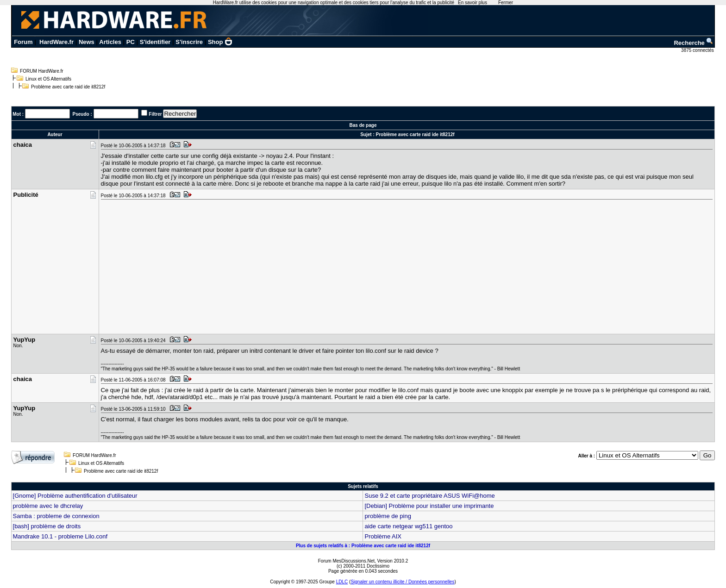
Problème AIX (383, 536)
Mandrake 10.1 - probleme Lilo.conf (60, 536)
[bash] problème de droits (47, 526)
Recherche (694, 43)
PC (131, 42)
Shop (220, 42)
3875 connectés (698, 50)
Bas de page (363, 125)
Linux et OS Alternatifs (48, 79)
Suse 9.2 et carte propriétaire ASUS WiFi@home (429, 496)
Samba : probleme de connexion (56, 516)
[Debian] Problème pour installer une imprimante (429, 506)
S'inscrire (189, 42)
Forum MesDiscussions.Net (346, 561)
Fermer (506, 3)
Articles (110, 42)
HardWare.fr (56, 42)
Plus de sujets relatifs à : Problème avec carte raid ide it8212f (363, 546)
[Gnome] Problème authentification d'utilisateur (75, 496)
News (87, 42)
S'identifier (155, 42)
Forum (23, 42)
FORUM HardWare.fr (42, 71)
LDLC (342, 582)
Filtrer (155, 114)
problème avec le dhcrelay (48, 506)
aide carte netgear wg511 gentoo (408, 526)
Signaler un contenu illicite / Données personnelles (402, 582)
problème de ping (388, 516)
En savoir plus (473, 3)
